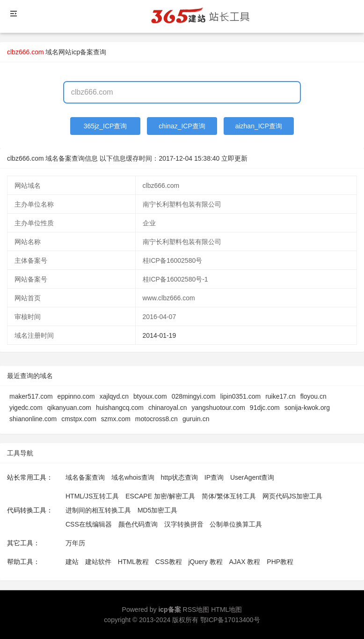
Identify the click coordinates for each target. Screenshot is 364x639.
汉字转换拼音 (184, 524)
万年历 (75, 543)
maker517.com (31, 396)
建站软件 (98, 562)
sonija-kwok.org (307, 408)
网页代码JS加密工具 (292, 496)
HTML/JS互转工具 (92, 496)
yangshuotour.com (218, 408)
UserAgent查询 (252, 477)
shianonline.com (33, 419)
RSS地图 (196, 609)
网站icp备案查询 (82, 52)
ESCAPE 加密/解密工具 (160, 496)
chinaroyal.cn (168, 408)
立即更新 (234, 158)
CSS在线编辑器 (89, 524)
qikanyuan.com (69, 408)
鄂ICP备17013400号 (230, 620)
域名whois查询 (133, 477)
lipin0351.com (240, 396)
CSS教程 (169, 562)
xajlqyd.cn (114, 396)
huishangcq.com (120, 408)
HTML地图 (226, 609)
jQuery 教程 (205, 562)
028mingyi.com (194, 396)
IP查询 (214, 477)
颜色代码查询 (138, 524)
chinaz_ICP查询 (182, 126)
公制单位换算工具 (236, 524)
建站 (72, 562)
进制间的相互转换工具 (98, 510)
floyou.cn (313, 396)
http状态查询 (179, 477)
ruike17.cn (280, 396)
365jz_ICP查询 (106, 126)
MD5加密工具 (158, 510)
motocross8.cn (157, 419)
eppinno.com (76, 396)
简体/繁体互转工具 (229, 496)
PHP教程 (280, 562)
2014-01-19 (160, 335)
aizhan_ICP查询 (259, 126)
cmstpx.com (79, 419)
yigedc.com (26, 408)
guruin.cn (196, 419)
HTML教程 (133, 562)
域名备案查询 (85, 477)
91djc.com (265, 408)
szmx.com (116, 419)
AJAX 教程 (245, 562)
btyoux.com (150, 396)
